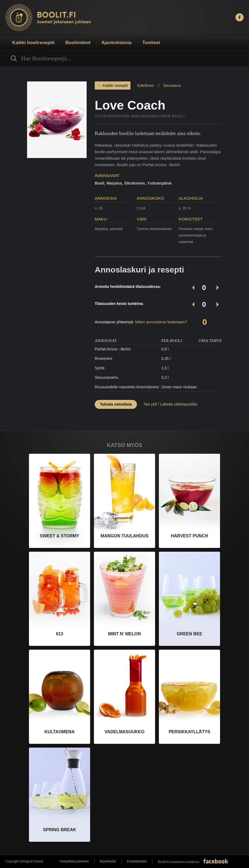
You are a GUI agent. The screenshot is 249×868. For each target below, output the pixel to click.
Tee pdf (150, 404)
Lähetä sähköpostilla (179, 404)
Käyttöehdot (108, 861)
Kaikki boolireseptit (33, 43)
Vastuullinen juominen (74, 861)
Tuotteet (151, 43)
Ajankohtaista (116, 43)
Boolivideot (78, 43)
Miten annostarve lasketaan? (161, 322)
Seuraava (172, 85)
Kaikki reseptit (115, 85)
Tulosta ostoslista (116, 404)
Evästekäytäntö (137, 861)
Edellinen (146, 85)
